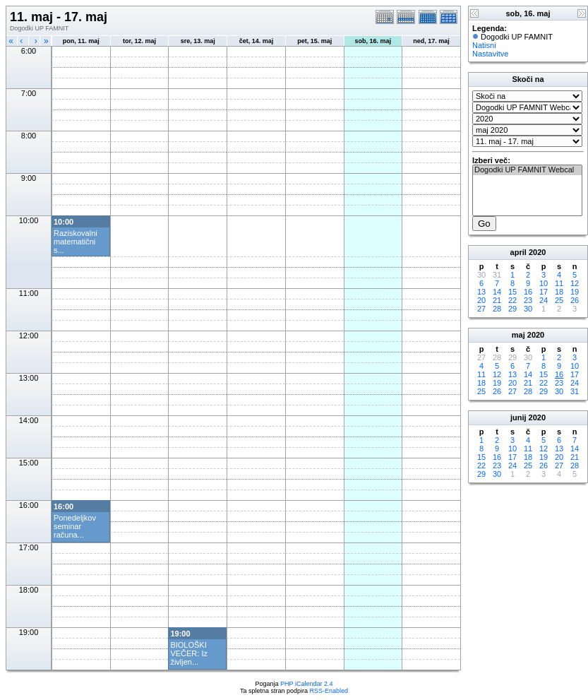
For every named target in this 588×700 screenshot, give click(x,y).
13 (481, 292)
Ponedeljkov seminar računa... (75, 526)
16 (528, 292)
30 (528, 309)
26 (575, 300)
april (518, 252)
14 (497, 292)
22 (512, 300)
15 (512, 292)
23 (528, 300)
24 (544, 300)
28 (497, 309)
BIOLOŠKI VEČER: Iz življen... (189, 653)
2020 (537, 252)
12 (575, 283)
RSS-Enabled (329, 691)
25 (559, 300)
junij (518, 417)
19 (575, 292)
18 (559, 292)
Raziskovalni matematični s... (76, 242)
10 (544, 283)
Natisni (484, 45)
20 (481, 300)
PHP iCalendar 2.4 (306, 684)
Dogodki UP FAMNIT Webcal (527, 170)
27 (481, 309)
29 (512, 309)
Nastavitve (490, 54)
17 (544, 292)
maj (518, 335)
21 (497, 300)
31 (575, 391)
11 (559, 283)
